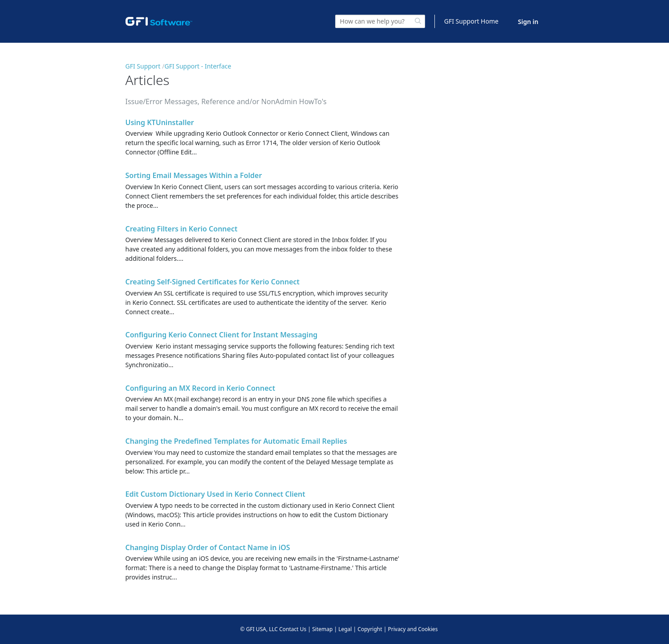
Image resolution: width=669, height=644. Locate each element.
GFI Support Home (471, 21)
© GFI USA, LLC (259, 629)
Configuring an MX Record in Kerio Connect (201, 388)
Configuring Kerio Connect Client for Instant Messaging (222, 335)
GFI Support (143, 66)
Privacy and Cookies (413, 629)
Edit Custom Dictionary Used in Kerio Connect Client (215, 494)
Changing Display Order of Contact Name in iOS (208, 547)
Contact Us (293, 629)
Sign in (528, 22)
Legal (345, 629)
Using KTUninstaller (160, 122)
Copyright (370, 629)
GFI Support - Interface (198, 66)
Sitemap (322, 629)
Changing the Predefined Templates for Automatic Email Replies (236, 441)
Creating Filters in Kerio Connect (182, 229)
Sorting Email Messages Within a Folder (194, 175)
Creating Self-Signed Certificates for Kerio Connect (213, 282)
